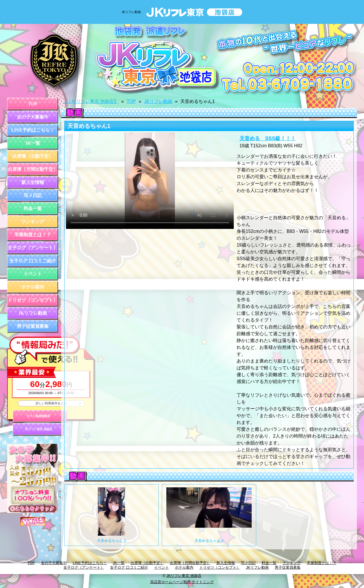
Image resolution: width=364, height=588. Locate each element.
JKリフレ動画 (33, 313)
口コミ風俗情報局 (38, 416)
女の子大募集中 (33, 117)
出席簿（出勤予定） (33, 156)
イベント (33, 274)
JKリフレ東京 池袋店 (38, 429)
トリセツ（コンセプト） (33, 300)
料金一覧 (33, 209)
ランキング (33, 222)
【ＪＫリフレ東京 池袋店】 (90, 101)
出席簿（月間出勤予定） (33, 169)
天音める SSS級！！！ (268, 138)
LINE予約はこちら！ (33, 130)
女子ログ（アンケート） (33, 248)
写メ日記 (33, 195)
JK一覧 (33, 143)
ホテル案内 (33, 287)
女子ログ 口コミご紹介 (33, 261)
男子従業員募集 (33, 326)
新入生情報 (33, 182)
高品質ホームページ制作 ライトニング (182, 582)
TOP (33, 104)
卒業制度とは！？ (33, 235)
